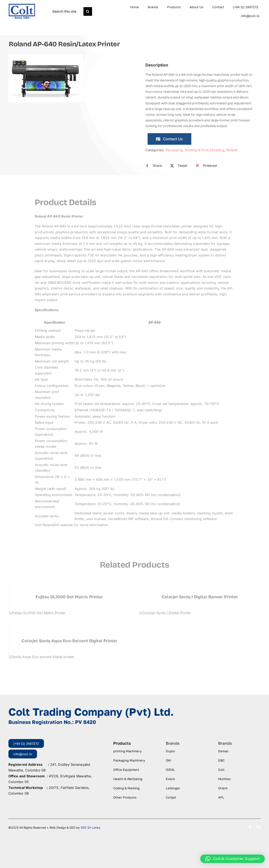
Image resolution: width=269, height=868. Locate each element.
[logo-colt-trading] (22, 5)
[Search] (88, 11)
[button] (233, 859)
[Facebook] (156, 166)
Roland (235, 150)
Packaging (177, 150)
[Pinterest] (208, 166)
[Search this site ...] (66, 11)
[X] (181, 166)
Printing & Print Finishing (208, 150)
